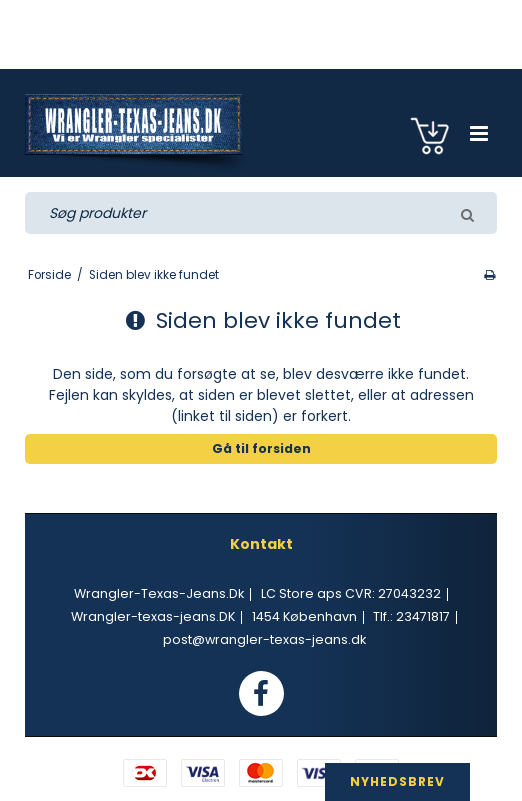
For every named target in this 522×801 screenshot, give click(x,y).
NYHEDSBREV (397, 781)
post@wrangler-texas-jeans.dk (264, 639)
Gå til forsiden (261, 448)
